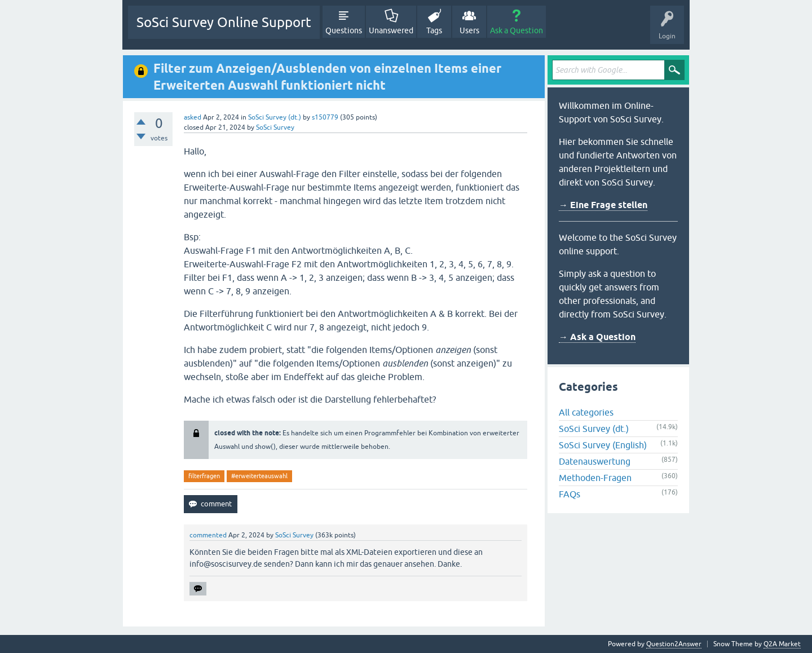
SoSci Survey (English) (603, 445)
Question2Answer (674, 644)
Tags (434, 30)
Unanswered (391, 30)
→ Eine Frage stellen (603, 205)
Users (469, 30)
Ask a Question (517, 30)
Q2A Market (782, 644)
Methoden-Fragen (595, 478)
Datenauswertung (595, 461)
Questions (344, 30)
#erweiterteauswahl (259, 476)
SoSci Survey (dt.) (275, 117)
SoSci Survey (275, 127)
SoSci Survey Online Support (224, 22)
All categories (586, 412)
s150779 (325, 117)
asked (193, 117)
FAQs (570, 494)
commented (208, 535)
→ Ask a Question (597, 337)
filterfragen (204, 476)
